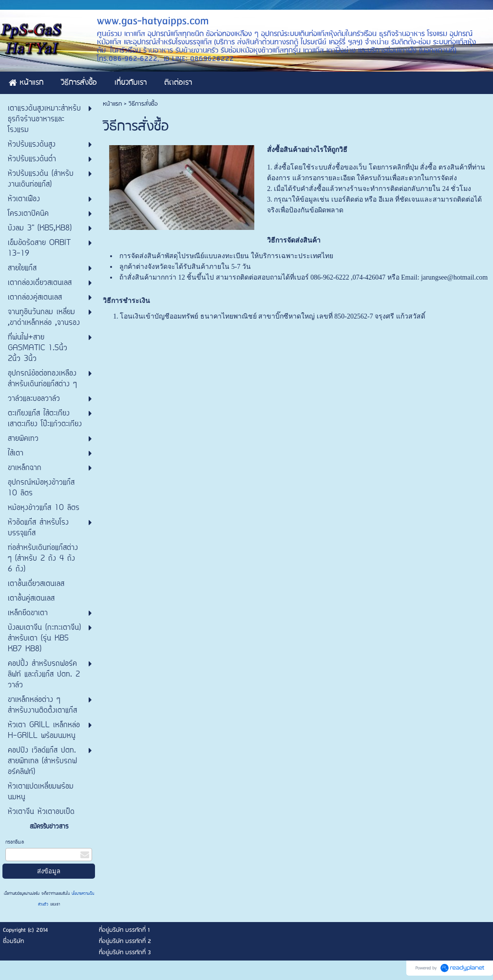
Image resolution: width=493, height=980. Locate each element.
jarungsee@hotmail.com (454, 277)
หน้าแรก (112, 104)
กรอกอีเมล (15, 842)
